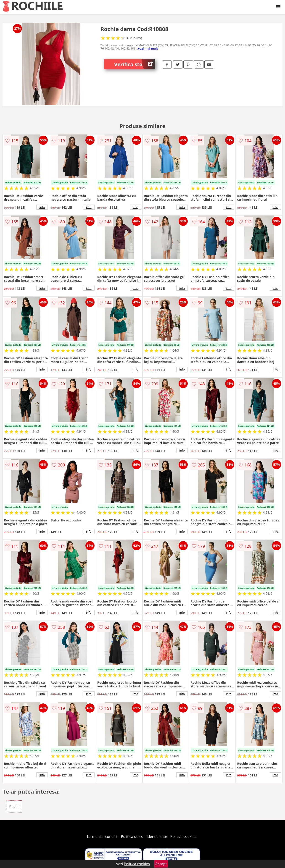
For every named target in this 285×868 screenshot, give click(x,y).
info (42, 207)
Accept (161, 864)
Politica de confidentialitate (144, 836)
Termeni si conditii (102, 836)
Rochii (14, 807)
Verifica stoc (135, 64)
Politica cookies (183, 836)
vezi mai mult (148, 48)
